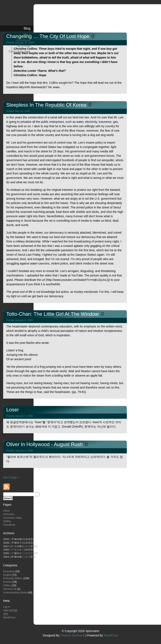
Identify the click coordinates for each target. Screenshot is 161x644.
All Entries (24, 46)
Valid (10, 610)
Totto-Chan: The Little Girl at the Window (53, 314)
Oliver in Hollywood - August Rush (45, 444)
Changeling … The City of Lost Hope (48, 36)
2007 (6, 546)
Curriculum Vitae (20, 51)
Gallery (26, 57)
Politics (7, 585)
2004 (6, 557)
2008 (6, 543)
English (7, 575)
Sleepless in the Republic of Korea (47, 105)
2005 (6, 553)
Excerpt (7, 582)
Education (9, 571)
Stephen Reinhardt (72, 635)
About (27, 34)
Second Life (10, 589)
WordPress (9, 618)
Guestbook (23, 40)
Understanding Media (15, 593)
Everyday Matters (13, 578)
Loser (13, 410)
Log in (7, 607)
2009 (6, 539)
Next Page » (11, 477)
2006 (6, 550)
